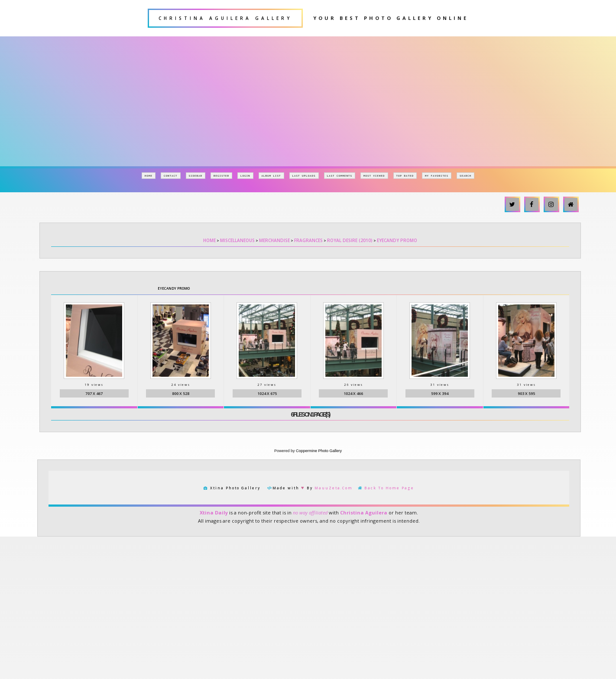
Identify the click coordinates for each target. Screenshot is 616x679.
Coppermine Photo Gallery (319, 452)
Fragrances (308, 240)
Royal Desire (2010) (350, 240)
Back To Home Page (389, 489)
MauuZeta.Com (334, 489)
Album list (271, 176)
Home (149, 176)
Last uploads (304, 176)
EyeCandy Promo (397, 240)
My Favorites (437, 176)
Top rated (405, 176)
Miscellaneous (237, 240)
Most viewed (374, 176)
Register (221, 176)
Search (465, 176)
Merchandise (274, 240)
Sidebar (196, 176)
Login (245, 176)
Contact (171, 176)
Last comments (340, 176)
